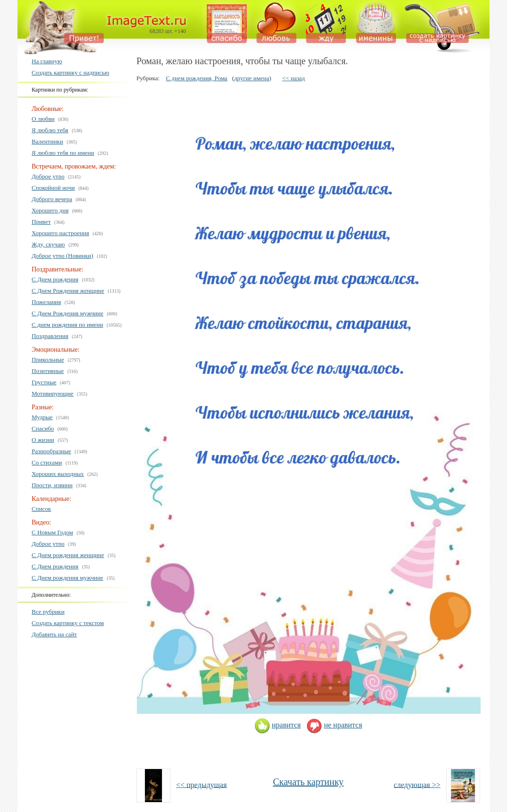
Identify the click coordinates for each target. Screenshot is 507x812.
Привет (41, 222)
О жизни (43, 440)
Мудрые (42, 417)
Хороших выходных (58, 474)
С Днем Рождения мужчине (68, 313)
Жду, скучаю (48, 244)
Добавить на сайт (54, 634)
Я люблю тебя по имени (63, 153)
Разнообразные (51, 451)
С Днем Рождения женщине (68, 291)
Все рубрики (48, 612)
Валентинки (47, 141)
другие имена (252, 78)
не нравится (334, 725)
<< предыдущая (201, 784)
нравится (278, 725)
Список (41, 509)
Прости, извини (52, 485)
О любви (43, 119)
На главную (47, 61)
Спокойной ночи (53, 188)
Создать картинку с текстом (68, 623)
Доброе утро (48, 176)
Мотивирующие (53, 393)
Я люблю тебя (50, 130)
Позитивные (48, 371)
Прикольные (48, 359)
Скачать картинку (308, 782)
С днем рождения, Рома (196, 78)
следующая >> (417, 784)
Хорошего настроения (60, 233)
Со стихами (47, 462)
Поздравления (50, 336)
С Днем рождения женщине (68, 555)
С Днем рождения (55, 279)
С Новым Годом (52, 532)
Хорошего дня (50, 210)
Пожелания (46, 302)
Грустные (44, 382)
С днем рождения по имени (68, 325)
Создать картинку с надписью (70, 72)
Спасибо (43, 428)
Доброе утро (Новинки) (63, 256)
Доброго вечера (52, 199)
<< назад (294, 78)
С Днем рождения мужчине (68, 578)
